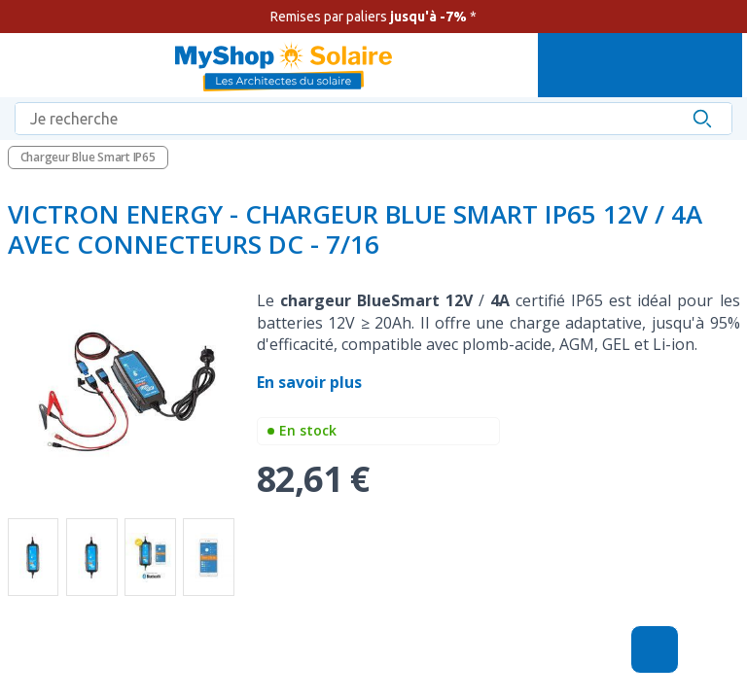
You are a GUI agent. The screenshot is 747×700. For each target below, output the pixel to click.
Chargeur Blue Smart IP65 (88, 157)
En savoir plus (311, 382)
